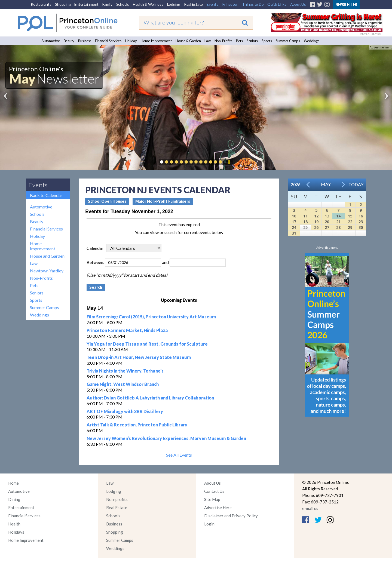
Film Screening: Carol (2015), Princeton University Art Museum (151, 317)
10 (294, 216)
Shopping (63, 4)
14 (338, 216)
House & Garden (188, 41)
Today (356, 184)
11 (305, 216)
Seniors (252, 41)
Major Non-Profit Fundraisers (163, 201)
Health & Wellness (148, 4)
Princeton (230, 4)
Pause (229, 162)
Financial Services (108, 41)
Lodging (174, 4)
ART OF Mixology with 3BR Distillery (125, 411)
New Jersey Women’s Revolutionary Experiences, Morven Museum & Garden (166, 438)
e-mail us (310, 508)
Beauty (69, 41)
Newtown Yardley (47, 271)
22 (350, 222)
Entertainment (86, 4)
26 (316, 227)
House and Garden (47, 256)
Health (14, 524)
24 (294, 227)
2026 (296, 184)
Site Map (212, 499)
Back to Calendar (46, 195)
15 (350, 216)
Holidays (16, 532)
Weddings (312, 41)
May (326, 184)
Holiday (131, 41)
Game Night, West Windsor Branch (123, 384)
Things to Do (253, 4)
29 (350, 227)
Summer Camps (288, 41)
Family (107, 4)
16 (361, 216)
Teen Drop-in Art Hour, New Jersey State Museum (139, 357)
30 (361, 227)
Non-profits (117, 499)
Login (209, 524)
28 (338, 227)
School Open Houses (107, 201)
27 (327, 227)
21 (338, 222)
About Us (298, 4)
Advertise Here (218, 508)
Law (207, 41)
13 (327, 216)
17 (294, 222)
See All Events (179, 455)
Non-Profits (223, 41)
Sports (267, 41)
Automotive (51, 41)
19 (316, 222)
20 (327, 222)
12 (316, 216)
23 (361, 222)
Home (13, 483)
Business (85, 41)
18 (305, 222)
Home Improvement (156, 41)
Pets (239, 41)
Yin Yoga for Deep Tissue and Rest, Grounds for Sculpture (147, 344)
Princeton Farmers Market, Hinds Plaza (127, 330)
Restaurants (41, 4)
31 (294, 233)
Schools (123, 4)
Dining (14, 499)
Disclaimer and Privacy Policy (231, 516)
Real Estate (193, 4)
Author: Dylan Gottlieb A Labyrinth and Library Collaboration (150, 398)
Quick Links (277, 4)
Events (212, 4)
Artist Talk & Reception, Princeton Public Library (137, 425)
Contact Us (214, 491)
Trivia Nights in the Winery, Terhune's (125, 371)
